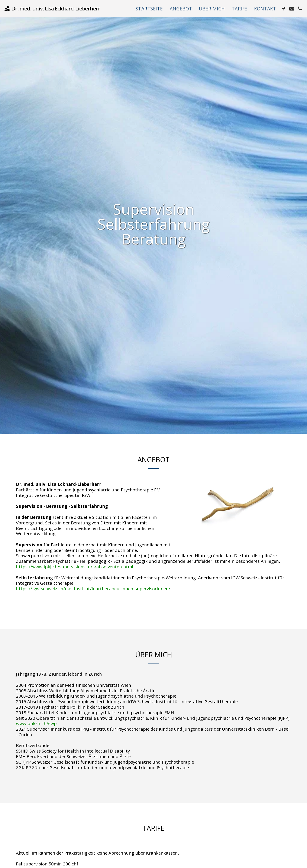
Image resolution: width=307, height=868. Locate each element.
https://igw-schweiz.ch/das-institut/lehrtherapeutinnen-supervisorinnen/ (93, 589)
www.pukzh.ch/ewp (36, 723)
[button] (284, 9)
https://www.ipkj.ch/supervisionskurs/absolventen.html (75, 567)
